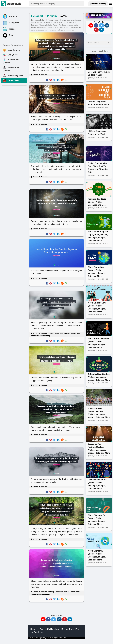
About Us (34, 629)
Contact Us (45, 629)
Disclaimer (56, 629)
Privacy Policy (68, 629)
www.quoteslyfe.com (43, 638)
